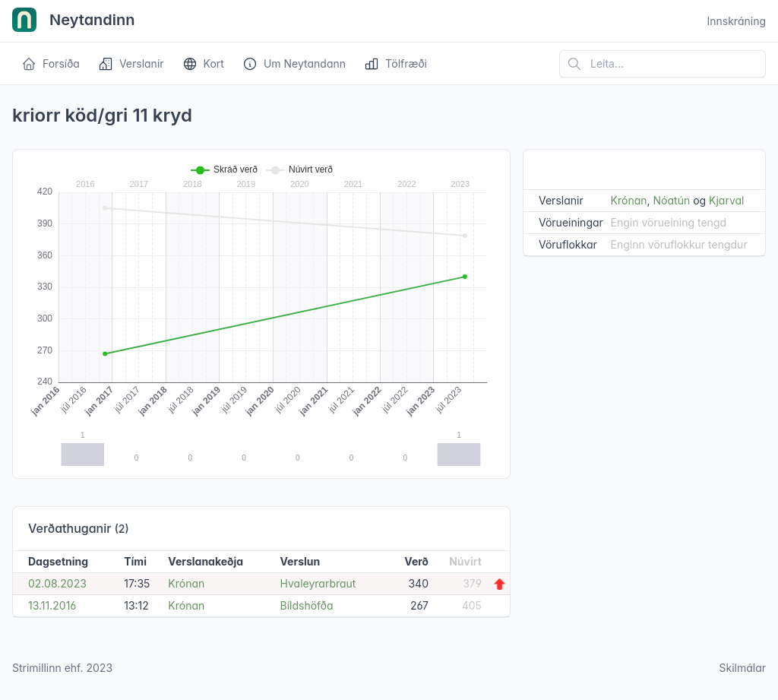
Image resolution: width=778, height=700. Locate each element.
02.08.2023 (57, 583)
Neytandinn (74, 21)
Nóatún (672, 200)
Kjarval (726, 200)
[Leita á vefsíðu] (663, 64)
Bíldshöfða (307, 605)
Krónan (186, 583)
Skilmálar (742, 668)
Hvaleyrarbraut (318, 583)
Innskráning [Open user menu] (736, 21)
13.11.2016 (52, 605)
